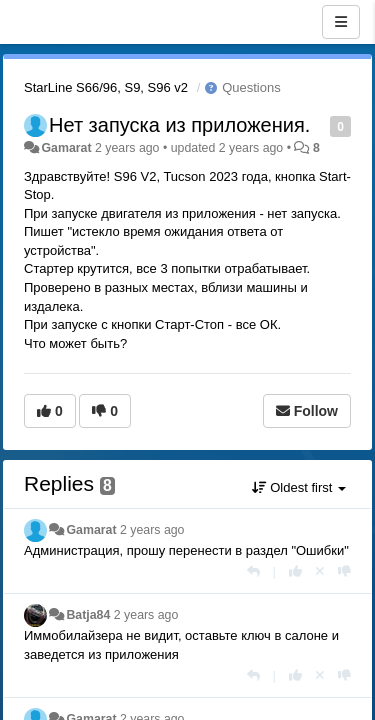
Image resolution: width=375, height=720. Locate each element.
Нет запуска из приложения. (179, 125)
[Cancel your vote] (320, 571)
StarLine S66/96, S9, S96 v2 (106, 87)
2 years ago (152, 530)
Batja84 (88, 615)
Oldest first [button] (299, 487)
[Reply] (253, 571)
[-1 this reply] (344, 571)
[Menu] (341, 22)
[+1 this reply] (295, 571)
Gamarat (66, 148)
